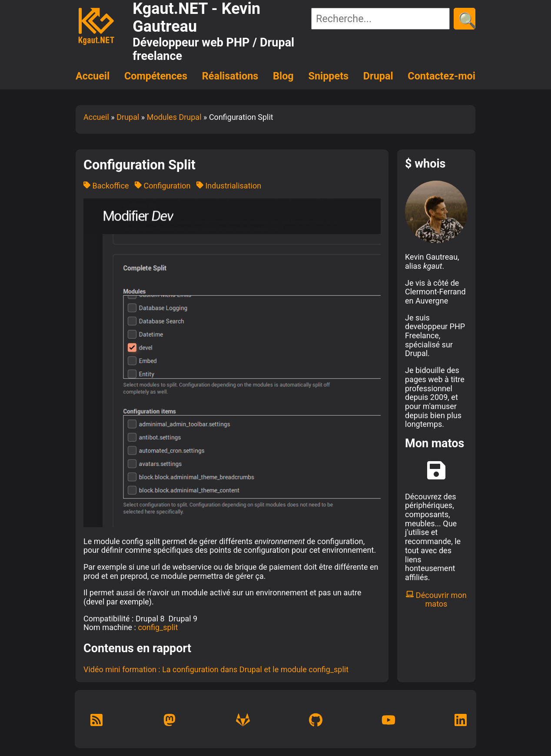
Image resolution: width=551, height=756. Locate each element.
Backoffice (106, 186)
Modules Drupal (174, 117)
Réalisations (230, 76)
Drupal (378, 76)
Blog (283, 76)
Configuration (163, 186)
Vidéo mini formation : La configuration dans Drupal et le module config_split (216, 669)
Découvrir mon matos (436, 600)
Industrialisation (229, 186)
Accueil (93, 76)
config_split (158, 627)
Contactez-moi (441, 76)
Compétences (156, 76)
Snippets (329, 76)
